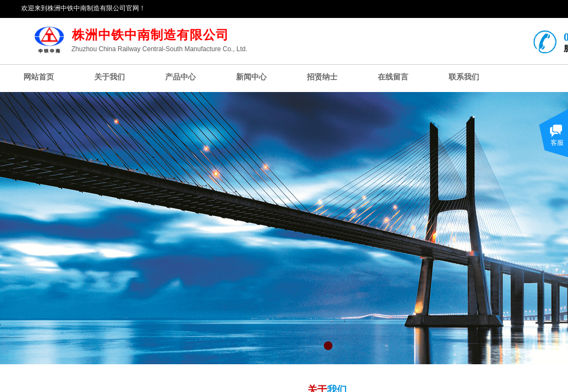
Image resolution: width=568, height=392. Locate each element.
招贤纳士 (322, 77)
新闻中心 (251, 77)
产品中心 (180, 77)
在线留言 (393, 77)
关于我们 (110, 77)
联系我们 (464, 77)
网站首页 (39, 77)
